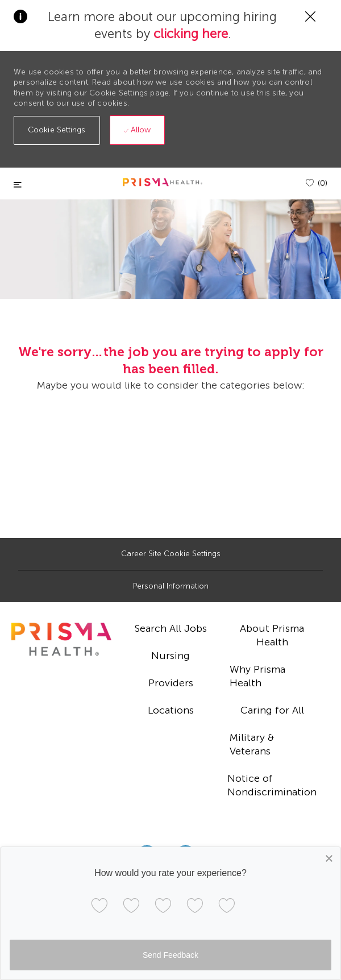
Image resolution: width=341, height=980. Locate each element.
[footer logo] (61, 639)
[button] (57, 130)
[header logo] (163, 182)
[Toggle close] (18, 185)
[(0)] (317, 183)
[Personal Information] (171, 586)
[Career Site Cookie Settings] (171, 554)
